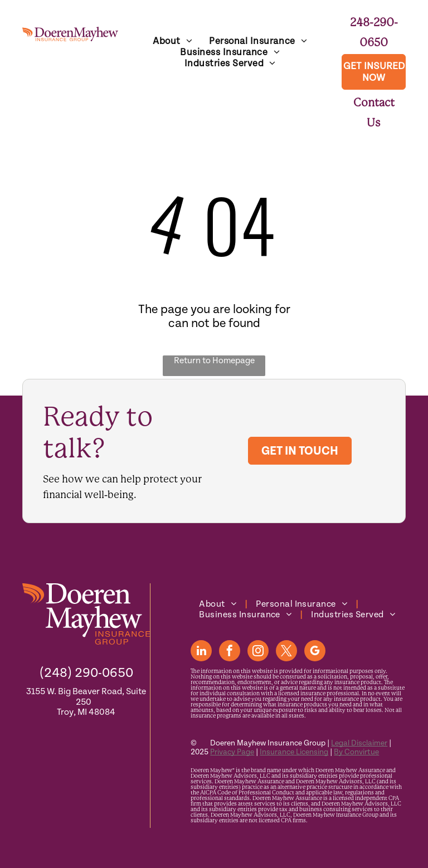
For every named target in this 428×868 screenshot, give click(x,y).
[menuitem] (172, 41)
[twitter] (286, 652)
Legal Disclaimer (359, 743)
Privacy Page (232, 752)
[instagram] (258, 652)
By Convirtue (356, 752)
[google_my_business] (315, 652)
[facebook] (230, 652)
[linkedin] (201, 652)
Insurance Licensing (294, 752)
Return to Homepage (214, 361)
